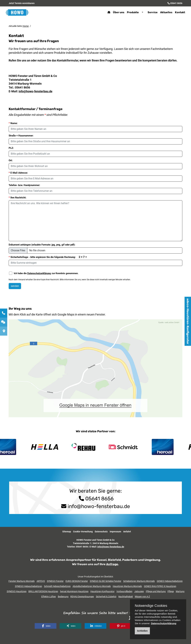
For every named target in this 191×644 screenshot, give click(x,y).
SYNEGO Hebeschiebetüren (29, 586)
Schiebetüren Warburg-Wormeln (139, 581)
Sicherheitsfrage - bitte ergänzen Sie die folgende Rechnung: (48, 257)
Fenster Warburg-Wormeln (22, 581)
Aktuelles (165, 12)
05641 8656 (176, 3)
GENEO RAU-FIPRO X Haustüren (160, 586)
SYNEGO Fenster (55, 581)
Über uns (118, 12)
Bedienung (63, 597)
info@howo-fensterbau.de (36, 91)
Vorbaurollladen (124, 591)
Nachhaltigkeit (126, 597)
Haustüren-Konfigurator (102, 591)
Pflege (171, 591)
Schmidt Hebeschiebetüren (57, 586)
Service (152, 12)
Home (26, 26)
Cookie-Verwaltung (83, 532)
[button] (46, 626)
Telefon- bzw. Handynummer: (24, 185)
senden (15, 286)
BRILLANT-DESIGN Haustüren (43, 591)
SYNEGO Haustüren (17, 591)
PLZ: (11, 148)
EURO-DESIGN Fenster (77, 581)
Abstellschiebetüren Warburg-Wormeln (92, 586)
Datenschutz (101, 532)
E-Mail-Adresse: (18, 173)
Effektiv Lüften (49, 597)
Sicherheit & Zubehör (106, 597)
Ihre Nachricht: (17, 198)
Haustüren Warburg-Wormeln (127, 586)
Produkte (132, 12)
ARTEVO (41, 581)
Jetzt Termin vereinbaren (22, 3)
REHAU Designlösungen (82, 597)
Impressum (115, 532)
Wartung (180, 591)
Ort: (11, 160)
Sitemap (67, 532)
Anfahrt (127, 532)
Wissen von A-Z (142, 597)
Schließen (142, 631)
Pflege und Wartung (156, 591)
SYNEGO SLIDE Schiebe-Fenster (106, 581)
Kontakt (179, 12)
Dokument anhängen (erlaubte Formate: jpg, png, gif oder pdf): (42, 245)
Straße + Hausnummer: (21, 136)
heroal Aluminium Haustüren (74, 591)
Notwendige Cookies (151, 606)
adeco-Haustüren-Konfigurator (188, 321)
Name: (13, 123)
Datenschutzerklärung (39, 273)
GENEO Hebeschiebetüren (170, 581)
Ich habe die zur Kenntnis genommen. (44, 273)
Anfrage (112, 564)
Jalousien (139, 591)
